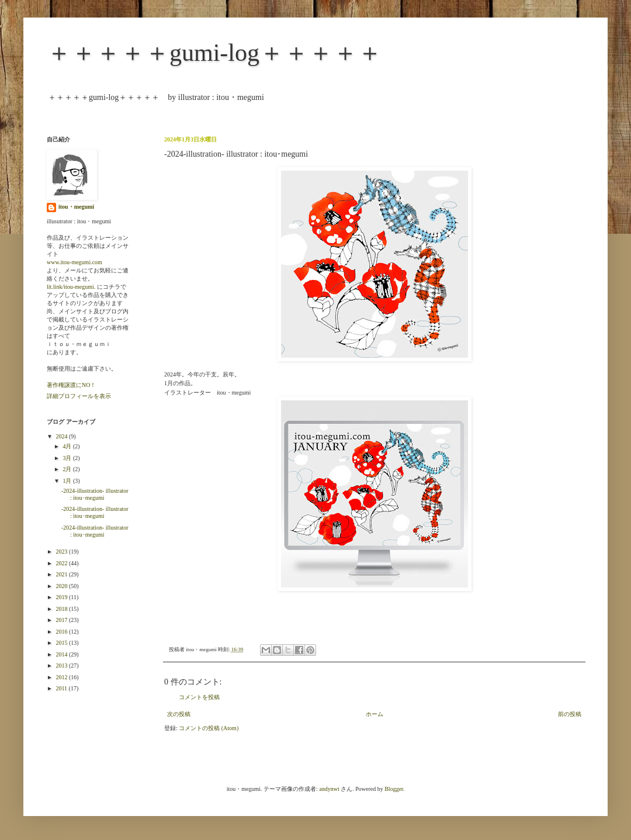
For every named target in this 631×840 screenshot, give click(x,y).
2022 (62, 563)
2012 (62, 677)
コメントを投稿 (199, 697)
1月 (68, 481)
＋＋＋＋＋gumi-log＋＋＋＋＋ (214, 53)
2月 (68, 469)
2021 (62, 574)
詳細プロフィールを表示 (79, 396)
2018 (62, 609)
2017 (62, 620)
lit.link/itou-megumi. (71, 287)
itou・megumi (76, 207)
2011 (62, 688)
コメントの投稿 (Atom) (209, 728)
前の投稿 (570, 714)
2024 (62, 436)
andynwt (329, 789)
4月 (68, 446)
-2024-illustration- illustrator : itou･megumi (95, 494)
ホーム (375, 714)
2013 (62, 666)
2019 (62, 597)
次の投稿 (179, 714)
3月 (68, 458)
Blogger (394, 789)
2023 (62, 552)
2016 (62, 632)
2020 (62, 586)
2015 (62, 643)
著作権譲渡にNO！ (71, 385)
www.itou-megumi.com (74, 262)
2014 (62, 654)
